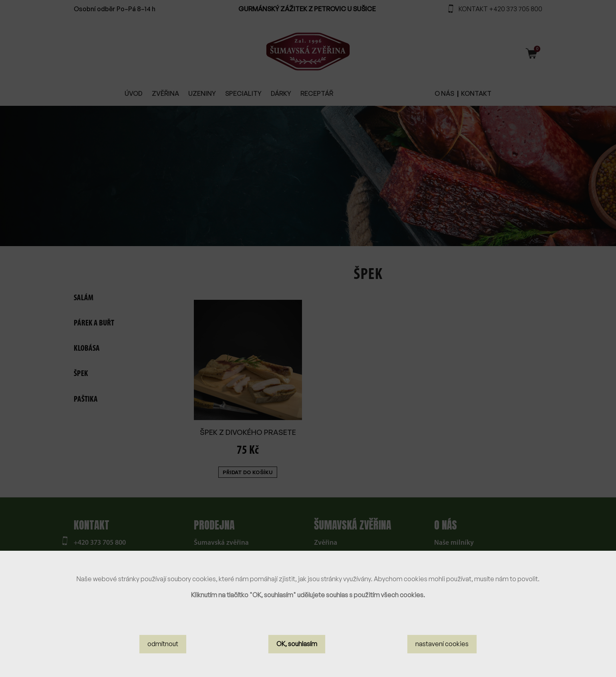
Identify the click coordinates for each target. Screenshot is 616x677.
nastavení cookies (442, 649)
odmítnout (163, 649)
